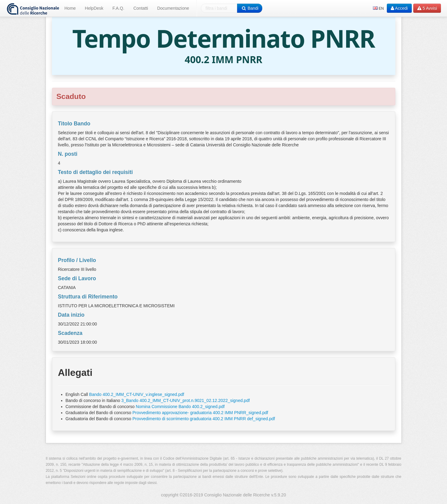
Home (70, 8)
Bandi (250, 8)
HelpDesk (94, 8)
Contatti (141, 8)
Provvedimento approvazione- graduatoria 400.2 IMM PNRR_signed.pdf (200, 413)
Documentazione (173, 8)
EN (378, 9)
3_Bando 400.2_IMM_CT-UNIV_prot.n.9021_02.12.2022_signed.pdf (186, 400)
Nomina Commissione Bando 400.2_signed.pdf (180, 407)
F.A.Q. (118, 8)
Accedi (399, 8)
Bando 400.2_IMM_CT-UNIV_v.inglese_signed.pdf (137, 394)
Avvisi (427, 8)
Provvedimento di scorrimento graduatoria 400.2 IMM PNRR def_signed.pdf (204, 419)
